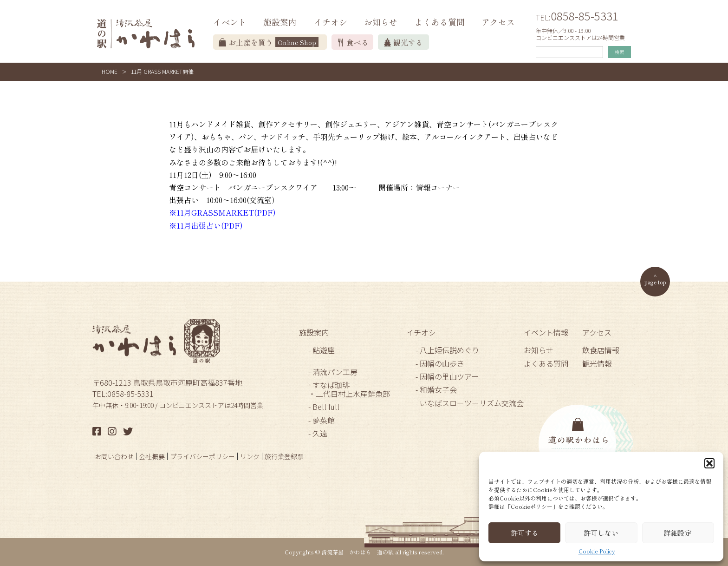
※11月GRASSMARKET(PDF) (222, 212)
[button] (709, 463)
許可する (525, 533)
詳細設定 (678, 533)
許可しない (601, 533)
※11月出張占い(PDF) (206, 225)
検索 (619, 52)
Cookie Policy (597, 551)
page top (655, 282)
